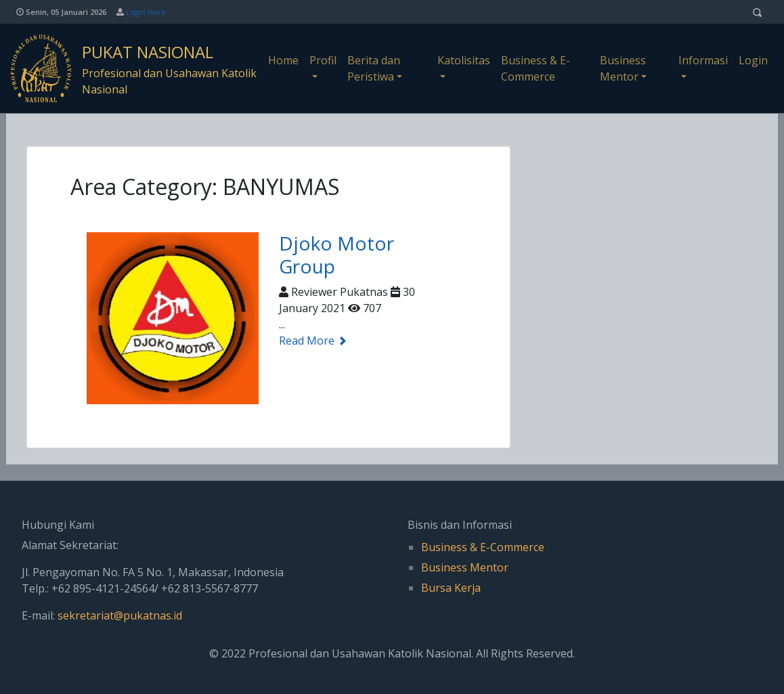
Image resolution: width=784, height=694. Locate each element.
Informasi (703, 60)
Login (753, 60)
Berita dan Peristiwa (374, 68)
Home (283, 60)
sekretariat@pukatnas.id (120, 615)
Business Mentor (623, 68)
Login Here (146, 12)
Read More (313, 341)
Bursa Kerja (451, 588)
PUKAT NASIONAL (148, 52)
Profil (323, 60)
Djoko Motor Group (336, 255)
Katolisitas (464, 60)
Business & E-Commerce (536, 68)
